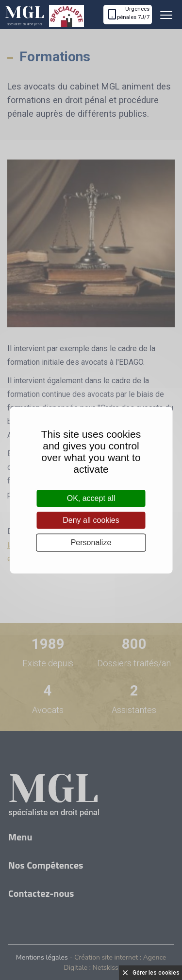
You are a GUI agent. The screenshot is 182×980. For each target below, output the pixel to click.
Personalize (91, 543)
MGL (25, 15)
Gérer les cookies (156, 973)
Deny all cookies (91, 520)
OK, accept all (91, 498)
